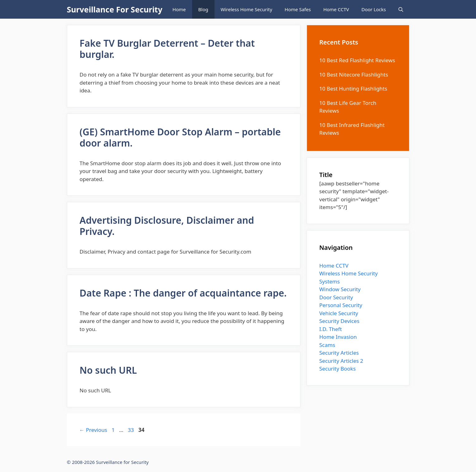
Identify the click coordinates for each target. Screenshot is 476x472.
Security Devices (339, 321)
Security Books (338, 369)
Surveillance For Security (115, 9)
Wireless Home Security (247, 9)
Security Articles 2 (341, 361)
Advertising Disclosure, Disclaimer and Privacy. (167, 226)
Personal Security (341, 305)
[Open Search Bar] (401, 9)
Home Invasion (338, 337)
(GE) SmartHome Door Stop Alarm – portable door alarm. (180, 137)
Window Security (340, 289)
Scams (327, 345)
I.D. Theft (331, 329)
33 (132, 430)
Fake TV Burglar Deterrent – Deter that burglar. (167, 49)
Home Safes (298, 9)
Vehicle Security (339, 313)
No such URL (108, 370)
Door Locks (374, 9)
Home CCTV (336, 9)
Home (179, 9)
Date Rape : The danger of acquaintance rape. (183, 293)
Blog (203, 9)
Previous (93, 430)
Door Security (336, 297)
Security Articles (339, 353)
